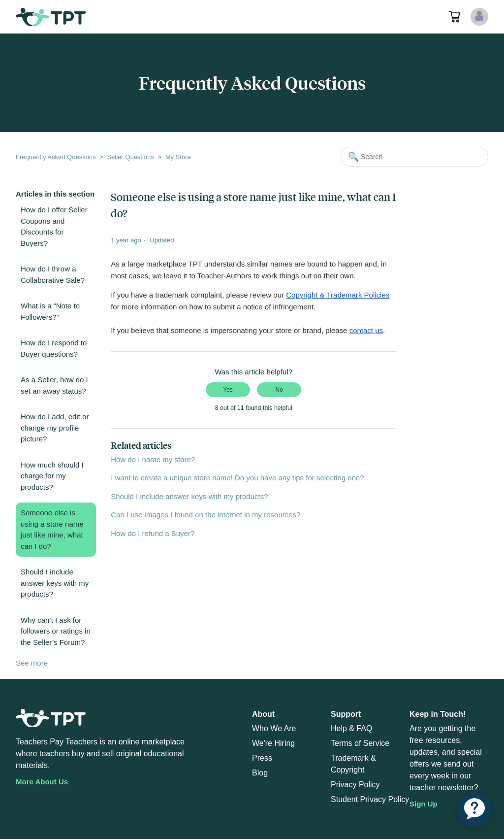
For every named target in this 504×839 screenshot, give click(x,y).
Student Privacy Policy (370, 799)
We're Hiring (273, 743)
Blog (260, 773)
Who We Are (274, 728)
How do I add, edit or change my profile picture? (55, 428)
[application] (474, 809)
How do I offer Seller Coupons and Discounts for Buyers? (54, 226)
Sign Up (424, 804)
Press (262, 758)
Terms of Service (360, 743)
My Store (178, 157)
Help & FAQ (351, 728)
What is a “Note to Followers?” (50, 311)
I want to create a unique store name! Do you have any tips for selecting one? (237, 478)
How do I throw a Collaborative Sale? (53, 274)
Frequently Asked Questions (56, 157)
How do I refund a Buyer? (153, 533)
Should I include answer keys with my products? (55, 583)
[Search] (414, 157)
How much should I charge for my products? (52, 476)
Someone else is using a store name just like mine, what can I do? (52, 529)
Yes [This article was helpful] (228, 390)
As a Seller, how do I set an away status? (54, 385)
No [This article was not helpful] (279, 390)
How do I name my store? (153, 459)
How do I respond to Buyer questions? (54, 348)
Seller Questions (130, 157)
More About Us (42, 782)
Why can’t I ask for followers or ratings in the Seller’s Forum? (56, 631)
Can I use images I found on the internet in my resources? (205, 515)
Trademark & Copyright (353, 764)
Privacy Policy (355, 785)
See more (32, 663)
